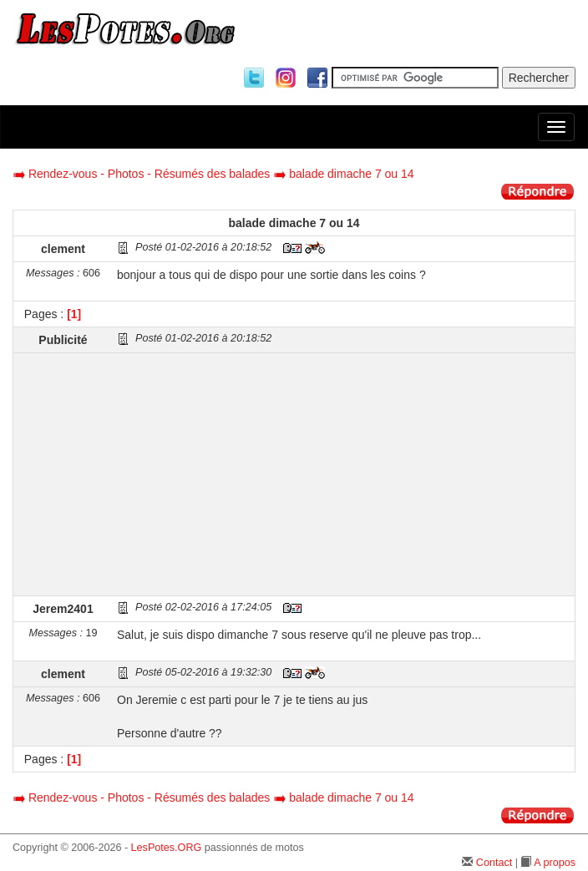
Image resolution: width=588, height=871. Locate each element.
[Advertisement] (344, 474)
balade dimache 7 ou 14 (351, 174)
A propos (555, 863)
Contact (494, 863)
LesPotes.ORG (167, 848)
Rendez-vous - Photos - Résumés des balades (149, 174)
